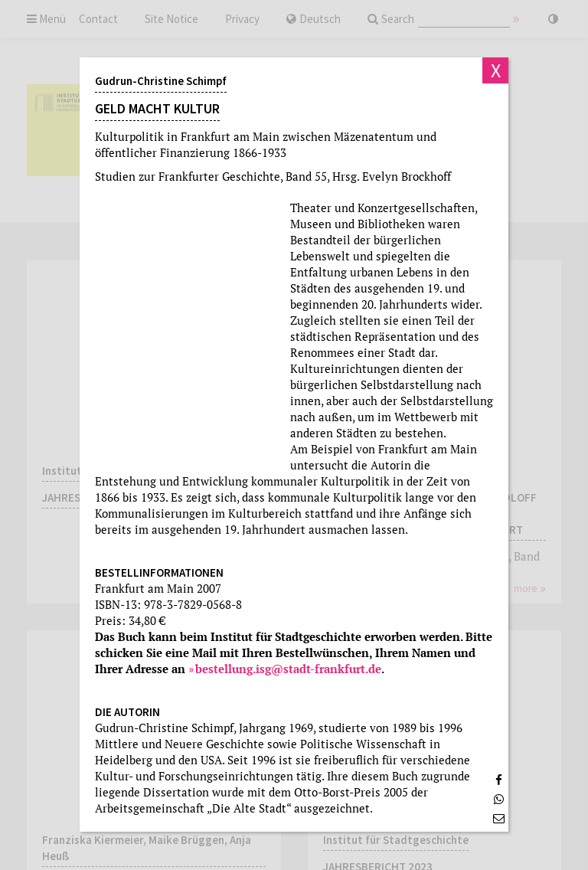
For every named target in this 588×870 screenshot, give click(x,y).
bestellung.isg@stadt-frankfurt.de (288, 669)
